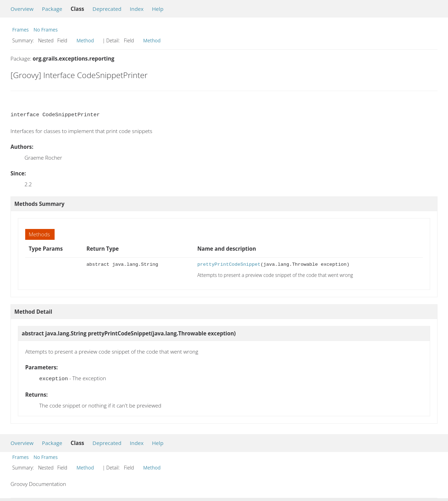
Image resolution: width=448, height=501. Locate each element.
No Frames (46, 30)
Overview (22, 9)
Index (137, 9)
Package (52, 9)
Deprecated (107, 9)
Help (158, 9)
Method (85, 40)
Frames (20, 30)
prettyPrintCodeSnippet (229, 265)
